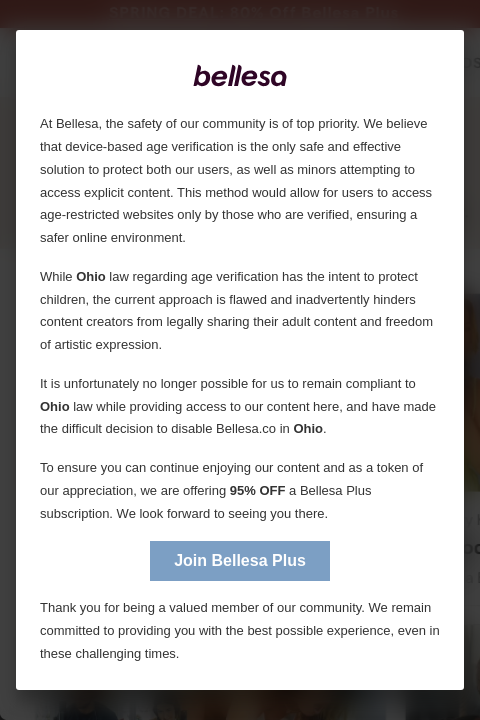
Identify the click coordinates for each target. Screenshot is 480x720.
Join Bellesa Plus (240, 560)
